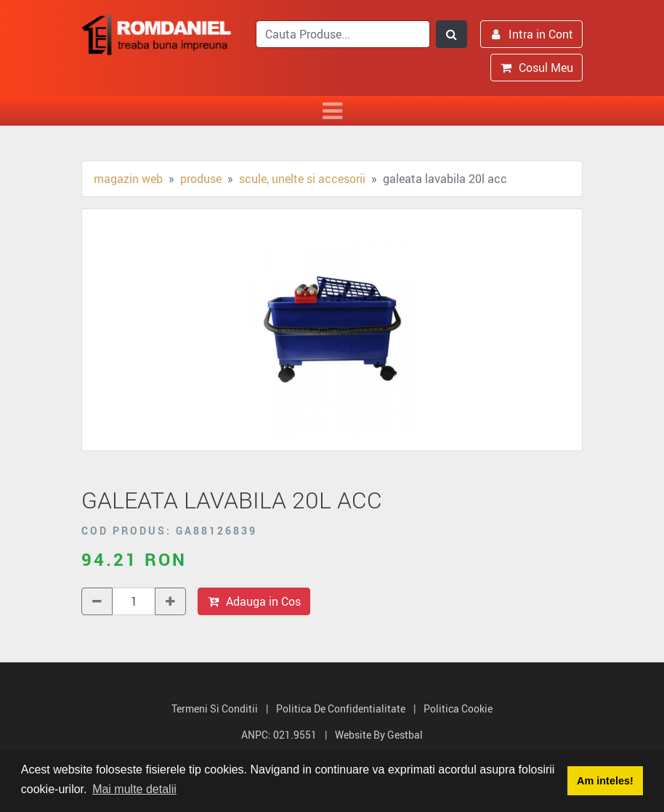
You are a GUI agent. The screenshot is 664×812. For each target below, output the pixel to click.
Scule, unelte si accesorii (302, 179)
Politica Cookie (458, 709)
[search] (343, 34)
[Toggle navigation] (332, 111)
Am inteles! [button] (605, 781)
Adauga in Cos (254, 601)
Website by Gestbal (379, 735)
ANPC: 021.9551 (279, 735)
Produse (201, 179)
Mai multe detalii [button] (134, 789)
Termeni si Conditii (215, 709)
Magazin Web (128, 179)
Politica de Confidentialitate (341, 709)
